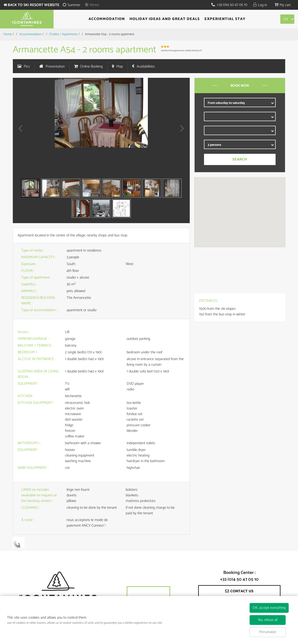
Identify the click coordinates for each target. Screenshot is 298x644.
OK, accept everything (269, 608)
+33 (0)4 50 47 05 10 (232, 5)
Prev (19, 131)
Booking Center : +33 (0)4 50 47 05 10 (239, 576)
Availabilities (146, 66)
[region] (240, 212)
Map (120, 66)
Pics (27, 66)
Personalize (268, 632)
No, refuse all (268, 620)
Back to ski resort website (34, 5)
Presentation (55, 66)
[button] (283, 5)
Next (181, 131)
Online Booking (91, 66)
